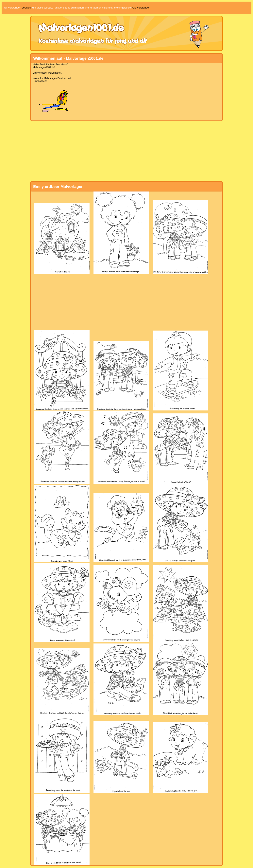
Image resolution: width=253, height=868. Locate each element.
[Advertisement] (125, 91)
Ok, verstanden (141, 8)
